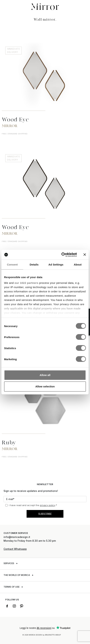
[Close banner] (85, 255)
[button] (6, 4)
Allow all (45, 375)
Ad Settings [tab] (56, 265)
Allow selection (45, 386)
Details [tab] (34, 265)
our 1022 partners (26, 283)
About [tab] (78, 265)
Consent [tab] (12, 265)
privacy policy (47, 505)
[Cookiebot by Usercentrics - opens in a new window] (61, 255)
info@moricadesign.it (17, 537)
